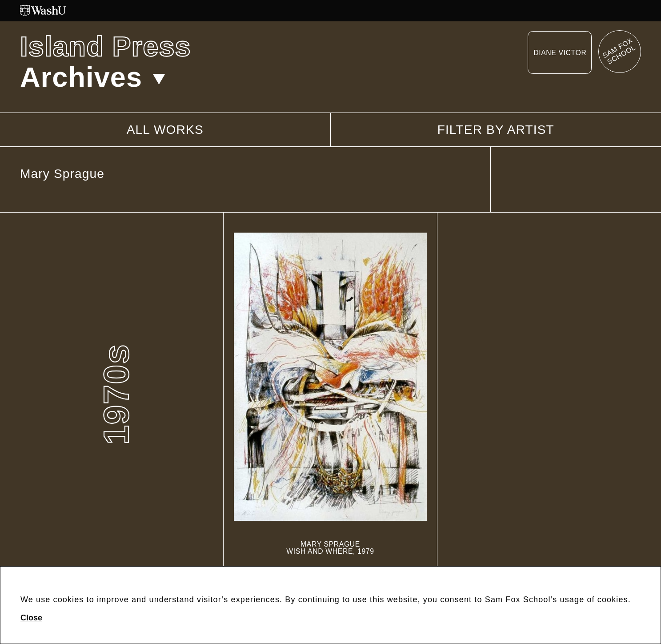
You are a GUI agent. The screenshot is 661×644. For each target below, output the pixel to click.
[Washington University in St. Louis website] (330, 10)
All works (165, 130)
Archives (93, 77)
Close (31, 618)
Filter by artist (496, 130)
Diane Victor (560, 53)
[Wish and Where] (330, 394)
